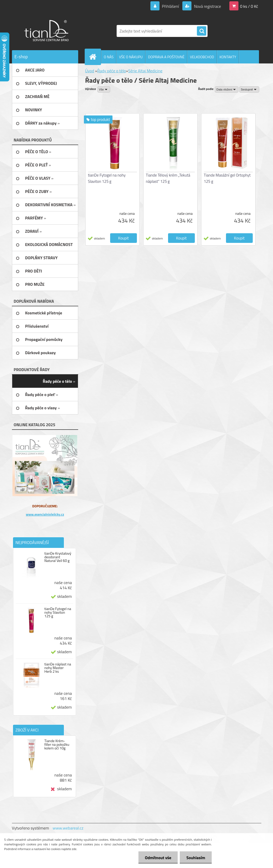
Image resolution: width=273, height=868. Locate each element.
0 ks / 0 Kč (249, 6)
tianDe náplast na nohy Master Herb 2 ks (58, 668)
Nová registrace (207, 6)
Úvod (90, 71)
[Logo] (48, 31)
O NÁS (109, 57)
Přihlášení (171, 6)
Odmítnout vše (158, 858)
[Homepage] (95, 57)
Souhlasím (196, 858)
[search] (202, 31)
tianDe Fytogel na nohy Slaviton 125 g (58, 612)
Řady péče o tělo (111, 71)
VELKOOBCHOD (202, 57)
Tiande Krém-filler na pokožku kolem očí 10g (57, 744)
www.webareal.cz (68, 828)
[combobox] (227, 89)
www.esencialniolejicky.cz (45, 514)
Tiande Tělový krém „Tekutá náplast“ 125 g (168, 178)
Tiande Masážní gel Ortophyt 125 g (227, 178)
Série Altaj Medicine (145, 71)
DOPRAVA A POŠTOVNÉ (166, 57)
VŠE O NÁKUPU (131, 57)
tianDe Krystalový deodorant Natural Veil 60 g (58, 557)
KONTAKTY (228, 57)
